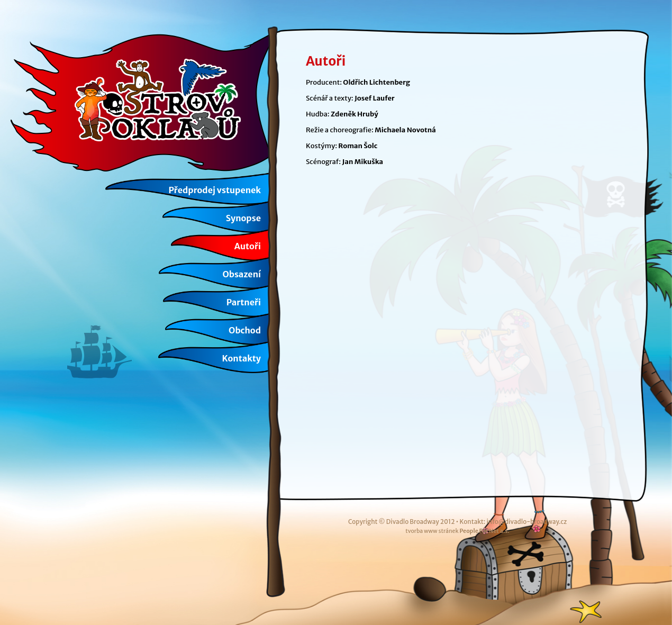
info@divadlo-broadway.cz (526, 522)
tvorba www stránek (457, 531)
